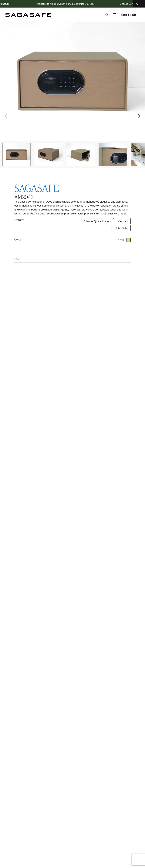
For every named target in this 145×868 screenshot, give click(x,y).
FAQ (17, 259)
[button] (138, 116)
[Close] (139, 4)
